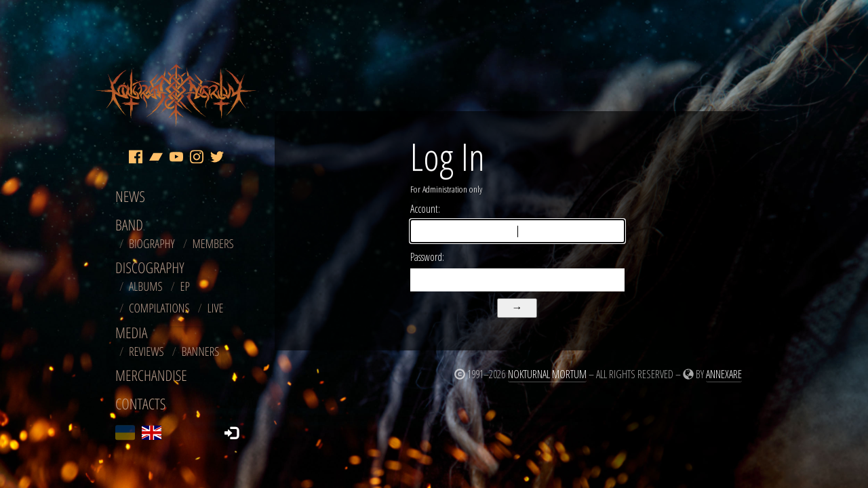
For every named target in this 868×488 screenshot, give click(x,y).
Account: (425, 209)
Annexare (724, 374)
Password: (427, 257)
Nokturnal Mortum (547, 374)
